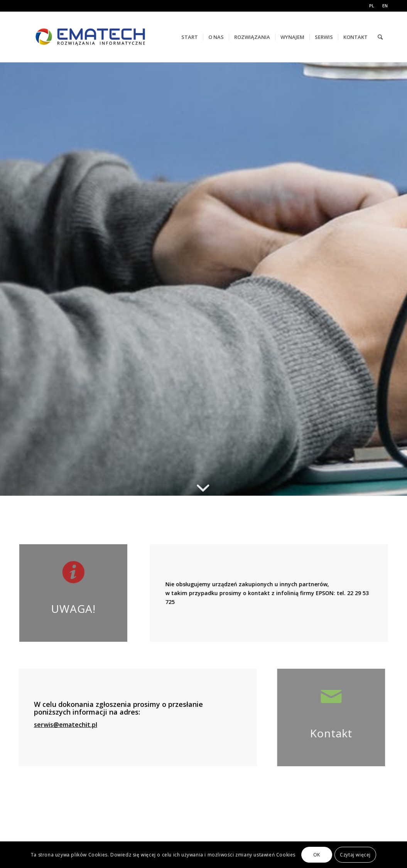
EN (385, 6)
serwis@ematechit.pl (57, 725)
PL (372, 6)
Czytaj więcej (355, 855)
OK (317, 855)
